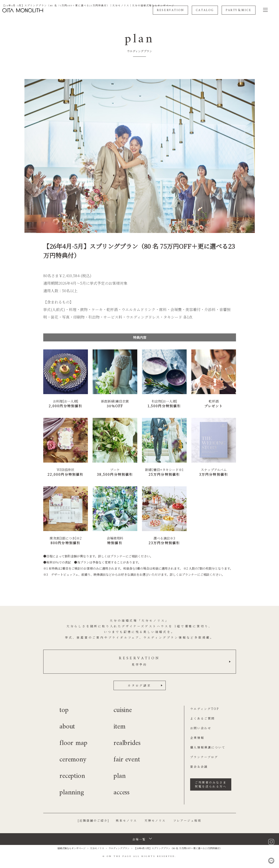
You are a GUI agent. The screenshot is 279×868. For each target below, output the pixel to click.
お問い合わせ (201, 728)
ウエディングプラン (119, 848)
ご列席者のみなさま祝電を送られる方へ (211, 784)
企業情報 (197, 738)
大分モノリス (97, 848)
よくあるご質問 (202, 718)
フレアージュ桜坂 (187, 820)
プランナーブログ (204, 757)
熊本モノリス (126, 820)
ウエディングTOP (205, 709)
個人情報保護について (208, 747)
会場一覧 (139, 839)
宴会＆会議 (199, 766)
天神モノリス (155, 820)
